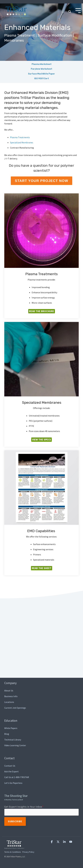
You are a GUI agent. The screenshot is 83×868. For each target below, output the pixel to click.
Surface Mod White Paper (41, 74)
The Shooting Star (16, 797)
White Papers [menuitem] (11, 728)
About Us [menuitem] (9, 691)
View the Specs (41, 440)
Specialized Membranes (22, 142)
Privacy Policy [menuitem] (28, 852)
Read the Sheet (42, 568)
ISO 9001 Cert (42, 78)
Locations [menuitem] (9, 702)
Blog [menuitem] (7, 734)
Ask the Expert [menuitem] (11, 771)
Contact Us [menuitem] (10, 766)
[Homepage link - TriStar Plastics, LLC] (14, 847)
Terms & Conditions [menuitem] (13, 852)
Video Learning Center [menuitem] (15, 745)
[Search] (70, 12)
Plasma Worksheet (42, 64)
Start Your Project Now (41, 181)
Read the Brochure (42, 311)
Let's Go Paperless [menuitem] (13, 783)
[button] (52, 842)
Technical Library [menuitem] (13, 740)
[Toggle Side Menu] (78, 10)
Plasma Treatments (20, 137)
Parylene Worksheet (41, 69)
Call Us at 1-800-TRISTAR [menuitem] (17, 777)
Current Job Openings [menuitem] (15, 708)
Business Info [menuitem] (11, 696)
